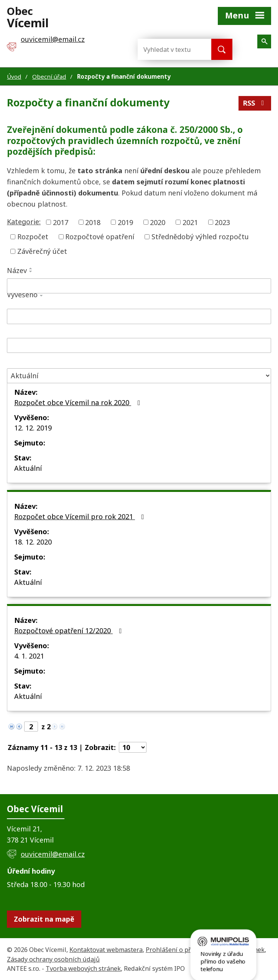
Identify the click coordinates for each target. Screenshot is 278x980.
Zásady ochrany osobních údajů (53, 959)
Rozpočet (33, 237)
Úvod (14, 76)
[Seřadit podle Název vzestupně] (31, 268)
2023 (222, 222)
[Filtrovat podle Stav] (139, 376)
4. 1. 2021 (29, 656)
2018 (93, 222)
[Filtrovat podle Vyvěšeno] (139, 316)
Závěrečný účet (42, 251)
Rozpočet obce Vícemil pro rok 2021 (81, 516)
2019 (125, 222)
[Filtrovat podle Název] (139, 286)
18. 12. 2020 (33, 542)
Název (17, 270)
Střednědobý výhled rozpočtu (200, 237)
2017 (61, 222)
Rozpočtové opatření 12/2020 (70, 631)
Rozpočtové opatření (100, 237)
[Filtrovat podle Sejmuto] (139, 346)
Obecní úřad (49, 76)
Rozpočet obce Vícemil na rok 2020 (79, 402)
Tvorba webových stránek (83, 968)
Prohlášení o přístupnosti (183, 950)
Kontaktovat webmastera (106, 950)
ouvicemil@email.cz (53, 854)
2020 (158, 222)
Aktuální (28, 468)
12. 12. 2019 (33, 428)
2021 (190, 222)
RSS (255, 103)
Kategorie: (24, 222)
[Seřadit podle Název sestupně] (31, 271)
